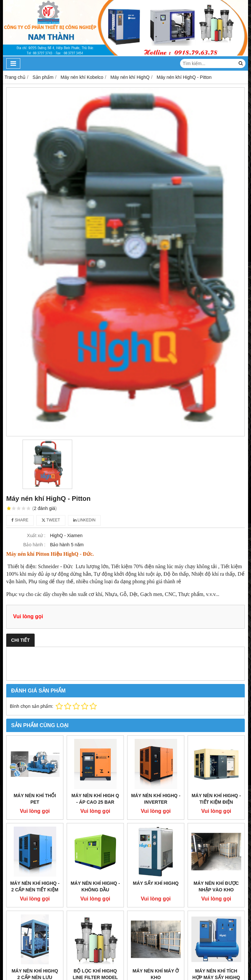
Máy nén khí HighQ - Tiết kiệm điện (216, 799)
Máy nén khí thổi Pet (35, 799)
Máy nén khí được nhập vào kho (216, 886)
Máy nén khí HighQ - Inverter (156, 799)
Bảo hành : (34, 545)
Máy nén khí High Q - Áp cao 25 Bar (95, 799)
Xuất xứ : (36, 535)
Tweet (51, 520)
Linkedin (84, 520)
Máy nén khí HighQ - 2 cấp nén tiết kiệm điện (35, 890)
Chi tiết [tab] (20, 640)
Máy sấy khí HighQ (156, 883)
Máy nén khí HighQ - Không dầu (95, 886)
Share (20, 520)
